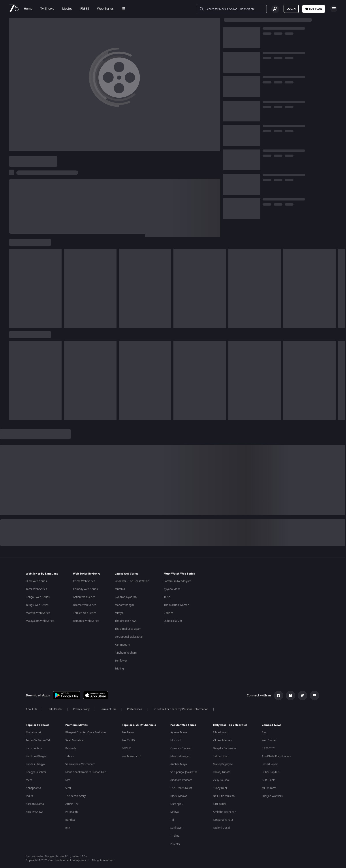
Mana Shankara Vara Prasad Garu (86, 772)
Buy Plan (314, 9)
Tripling (119, 669)
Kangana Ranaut (223, 820)
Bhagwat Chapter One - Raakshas (86, 732)
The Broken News (126, 621)
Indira (29, 796)
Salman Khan (221, 756)
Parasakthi (72, 812)
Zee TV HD (128, 740)
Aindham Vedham (126, 653)
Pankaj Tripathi (222, 772)
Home (28, 9)
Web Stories (269, 740)
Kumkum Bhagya (36, 756)
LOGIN (291, 9)
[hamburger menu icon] (334, 9)
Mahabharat (33, 732)
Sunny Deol (220, 788)
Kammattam (122, 645)
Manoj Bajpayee (223, 764)
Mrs (68, 780)
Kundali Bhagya (35, 764)
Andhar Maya (179, 764)
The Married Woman (176, 605)
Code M (168, 613)
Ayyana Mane (172, 589)
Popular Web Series (183, 725)
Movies (67, 9)
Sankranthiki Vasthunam (80, 764)
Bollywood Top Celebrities (230, 725)
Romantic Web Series (86, 621)
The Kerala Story (75, 796)
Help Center (55, 709)
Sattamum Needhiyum (178, 581)
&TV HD (127, 748)
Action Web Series (84, 597)
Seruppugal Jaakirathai (129, 637)
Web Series (105, 9)
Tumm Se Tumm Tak (38, 740)
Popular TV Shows (38, 725)
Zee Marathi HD (132, 756)
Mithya (119, 613)
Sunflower (121, 661)
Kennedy (71, 748)
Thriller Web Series (85, 613)
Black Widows (179, 796)
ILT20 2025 (269, 748)
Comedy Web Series (85, 589)
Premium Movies (76, 725)
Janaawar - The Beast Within (132, 581)
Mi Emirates (269, 788)
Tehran (70, 756)
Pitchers (175, 844)
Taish (167, 597)
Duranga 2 (177, 804)
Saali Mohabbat (75, 740)
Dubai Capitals (271, 772)
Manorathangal (124, 605)
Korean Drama (35, 804)
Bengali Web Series (38, 597)
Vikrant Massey (222, 740)
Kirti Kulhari (220, 804)
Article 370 (72, 804)
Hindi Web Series (36, 581)
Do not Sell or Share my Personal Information (181, 709)
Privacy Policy (81, 709)
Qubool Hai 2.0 (173, 621)
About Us (31, 709)
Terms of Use (108, 709)
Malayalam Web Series (40, 621)
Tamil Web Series (36, 589)
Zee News (128, 732)
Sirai (68, 788)
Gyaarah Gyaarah (126, 597)
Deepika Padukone (224, 748)
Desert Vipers (270, 764)
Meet (29, 780)
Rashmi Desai (221, 828)
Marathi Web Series (38, 613)
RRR (68, 828)
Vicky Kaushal (221, 780)
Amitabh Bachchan (225, 812)
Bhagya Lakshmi (36, 772)
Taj (172, 820)
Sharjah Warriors (272, 796)
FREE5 (85, 9)
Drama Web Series (85, 605)
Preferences (135, 709)
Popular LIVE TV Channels (139, 725)
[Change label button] (275, 9)
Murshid (120, 589)
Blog (264, 732)
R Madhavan (221, 732)
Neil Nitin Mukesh (224, 796)
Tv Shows (47, 9)
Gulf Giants (269, 780)
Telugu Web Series (37, 605)
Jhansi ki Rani (34, 748)
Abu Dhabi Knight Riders (276, 756)
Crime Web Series (84, 581)
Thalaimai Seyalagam (128, 629)
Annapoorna (33, 788)
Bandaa (70, 820)
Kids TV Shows (35, 812)
